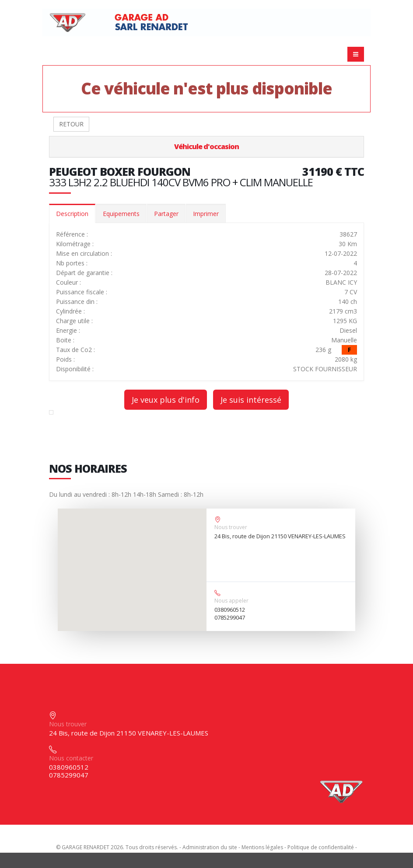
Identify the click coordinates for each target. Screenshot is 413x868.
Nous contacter (71, 758)
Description (72, 214)
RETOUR (71, 124)
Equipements (121, 214)
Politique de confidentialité (321, 847)
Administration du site (210, 847)
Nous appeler (231, 601)
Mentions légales (262, 847)
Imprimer (206, 214)
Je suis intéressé (251, 400)
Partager (166, 214)
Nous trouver (231, 527)
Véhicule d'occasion (206, 146)
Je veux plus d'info (166, 400)
